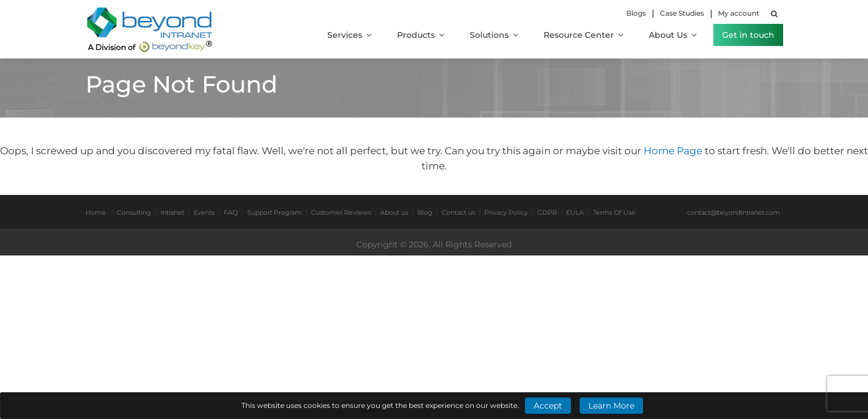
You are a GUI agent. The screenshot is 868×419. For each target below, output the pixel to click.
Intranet (172, 212)
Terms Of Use (614, 212)
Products (421, 35)
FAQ (231, 212)
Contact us (458, 212)
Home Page (674, 151)
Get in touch (748, 35)
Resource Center (583, 35)
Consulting (134, 212)
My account (739, 13)
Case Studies (682, 13)
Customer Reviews (341, 212)
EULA (575, 212)
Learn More (611, 406)
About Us (673, 35)
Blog (425, 212)
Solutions (494, 35)
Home (96, 212)
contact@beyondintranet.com (734, 212)
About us (394, 212)
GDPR (547, 212)
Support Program (274, 212)
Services (349, 35)
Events (204, 212)
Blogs (636, 13)
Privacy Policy (506, 212)
